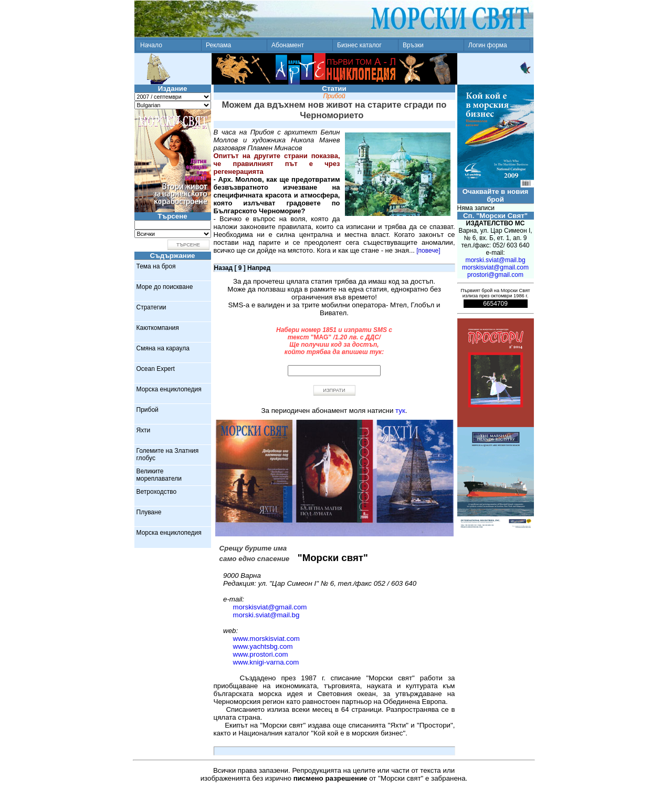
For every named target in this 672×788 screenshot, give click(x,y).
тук (400, 411)
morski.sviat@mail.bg (266, 615)
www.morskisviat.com (266, 639)
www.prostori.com (261, 654)
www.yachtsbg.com (263, 646)
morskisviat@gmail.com (270, 607)
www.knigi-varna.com (266, 662)
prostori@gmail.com (495, 275)
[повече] (428, 251)
